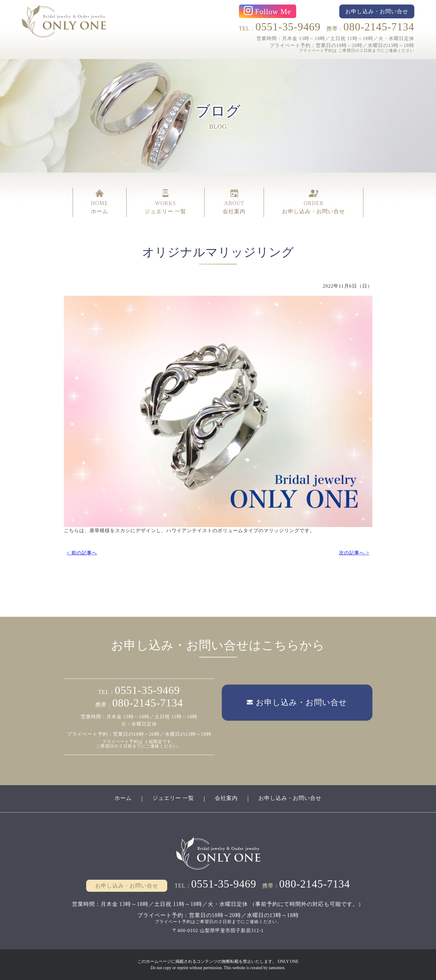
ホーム (123, 798)
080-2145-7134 (379, 27)
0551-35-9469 (288, 27)
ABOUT (234, 202)
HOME (100, 202)
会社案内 (226, 798)
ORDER (314, 202)
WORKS (166, 202)
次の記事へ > (354, 553)
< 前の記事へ (82, 553)
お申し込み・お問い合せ (290, 798)
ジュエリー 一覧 (173, 798)
